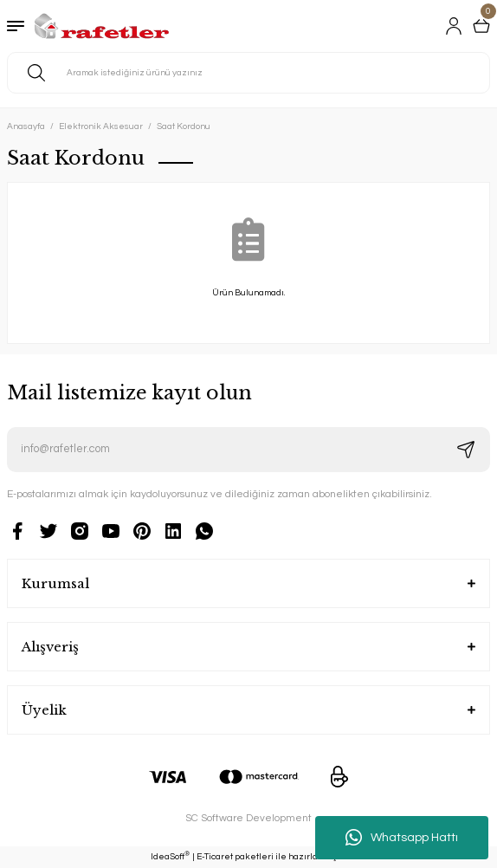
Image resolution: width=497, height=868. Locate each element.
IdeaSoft (170, 856)
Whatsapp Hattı (402, 838)
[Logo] (102, 26)
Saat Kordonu (184, 126)
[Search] (248, 73)
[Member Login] (454, 26)
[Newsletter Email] (248, 450)
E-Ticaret (215, 857)
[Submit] (466, 450)
